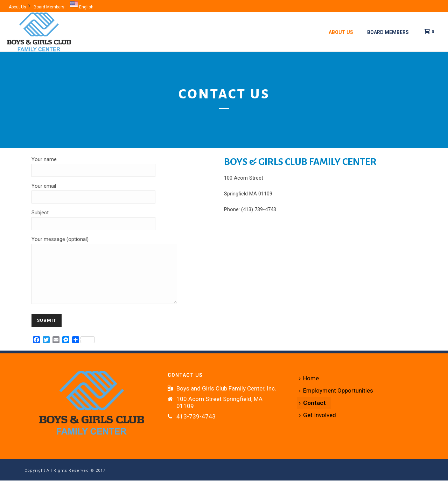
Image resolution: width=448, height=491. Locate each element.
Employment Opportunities (336, 401)
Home (309, 389)
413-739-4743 (196, 427)
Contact (312, 413)
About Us (341, 32)
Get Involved (317, 426)
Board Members (388, 32)
